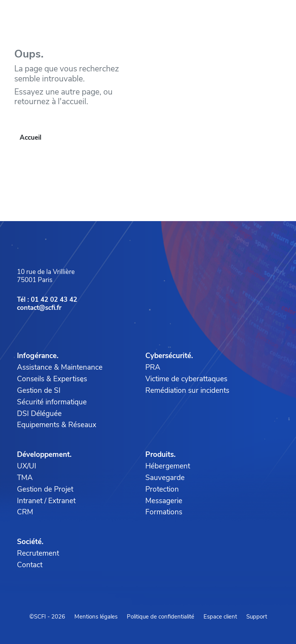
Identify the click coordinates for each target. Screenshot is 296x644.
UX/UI (27, 466)
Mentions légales (96, 617)
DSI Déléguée (39, 414)
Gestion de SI (39, 390)
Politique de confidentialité (161, 617)
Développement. (44, 455)
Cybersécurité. (169, 356)
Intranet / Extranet (46, 501)
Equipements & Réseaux (57, 425)
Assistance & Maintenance (60, 367)
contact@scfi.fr (39, 308)
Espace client (220, 617)
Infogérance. (38, 356)
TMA (25, 478)
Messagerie (164, 501)
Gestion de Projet (45, 489)
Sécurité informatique (52, 402)
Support (257, 617)
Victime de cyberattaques (186, 379)
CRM (25, 512)
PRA (153, 367)
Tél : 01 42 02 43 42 (47, 300)
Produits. (161, 455)
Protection (162, 489)
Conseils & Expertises (52, 379)
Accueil (30, 138)
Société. (30, 542)
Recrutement (38, 553)
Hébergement (168, 466)
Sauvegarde (165, 478)
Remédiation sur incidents (187, 390)
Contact (30, 565)
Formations (164, 512)
